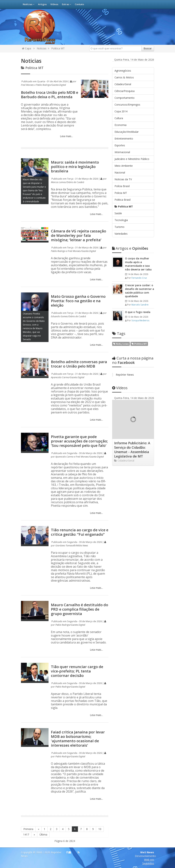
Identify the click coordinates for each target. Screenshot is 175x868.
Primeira (28, 829)
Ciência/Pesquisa (125, 91)
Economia (120, 125)
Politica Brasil (123, 200)
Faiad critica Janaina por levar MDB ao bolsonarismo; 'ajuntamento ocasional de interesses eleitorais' (78, 739)
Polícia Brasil (122, 186)
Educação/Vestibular (127, 132)
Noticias (42, 48)
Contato (79, 4)
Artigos (42, 4)
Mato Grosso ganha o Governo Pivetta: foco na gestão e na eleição (78, 301)
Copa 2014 (121, 111)
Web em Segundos (148, 861)
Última (43, 834)
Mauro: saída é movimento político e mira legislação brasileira (75, 167)
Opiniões (130, 248)
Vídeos (54, 4)
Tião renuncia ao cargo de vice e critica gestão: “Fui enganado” (80, 532)
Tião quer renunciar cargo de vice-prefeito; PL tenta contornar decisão (77, 671)
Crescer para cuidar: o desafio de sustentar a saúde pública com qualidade (140, 291)
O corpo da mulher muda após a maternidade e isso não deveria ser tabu (138, 264)
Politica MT (58, 48)
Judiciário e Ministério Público (132, 159)
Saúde (118, 213)
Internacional (122, 152)
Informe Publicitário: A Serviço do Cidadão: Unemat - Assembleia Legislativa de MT (132, 450)
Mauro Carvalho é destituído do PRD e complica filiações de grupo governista (80, 609)
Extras (67, 4)
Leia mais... (66, 136)
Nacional (120, 172)
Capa (26, 48)
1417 (26, 834)
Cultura (119, 118)
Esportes (120, 145)
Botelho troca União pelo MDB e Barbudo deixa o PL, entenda (50, 95)
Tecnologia (121, 220)
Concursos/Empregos (127, 105)
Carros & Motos (124, 77)
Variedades (121, 234)
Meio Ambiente (124, 166)
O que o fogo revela (138, 312)
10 (100, 829)
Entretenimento (124, 139)
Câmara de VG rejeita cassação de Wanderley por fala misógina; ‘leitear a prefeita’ (78, 235)
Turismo (119, 227)
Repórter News (125, 375)
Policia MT (121, 193)
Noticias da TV (123, 179)
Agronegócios (123, 71)
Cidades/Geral (123, 84)
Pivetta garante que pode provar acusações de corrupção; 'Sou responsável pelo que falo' (79, 441)
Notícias (29, 4)
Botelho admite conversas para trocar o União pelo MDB (79, 364)
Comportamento (125, 98)
